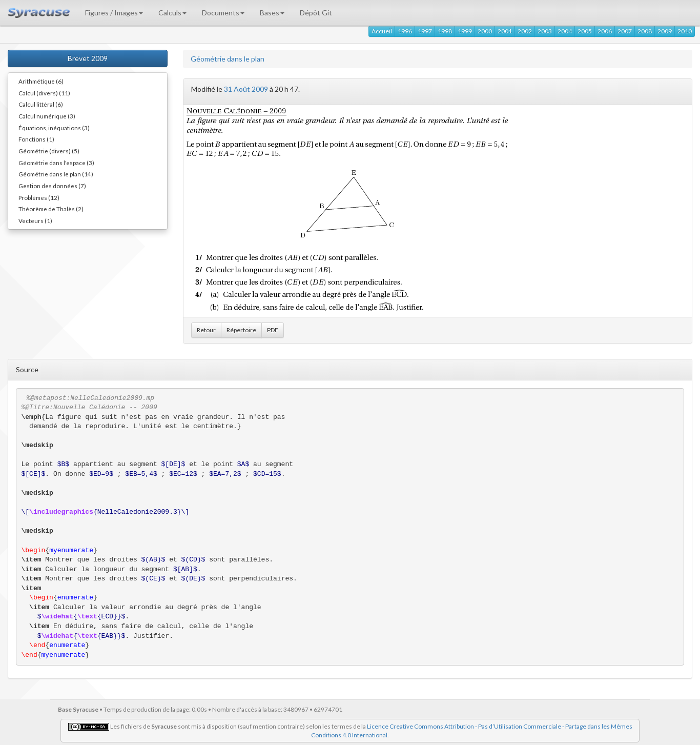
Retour (206, 330)
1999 (465, 31)
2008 (645, 31)
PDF (273, 330)
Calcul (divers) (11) (44, 93)
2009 (665, 31)
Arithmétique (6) (41, 81)
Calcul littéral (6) (41, 104)
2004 (565, 31)
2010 (685, 31)
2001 (505, 31)
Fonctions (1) (36, 139)
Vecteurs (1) (35, 220)
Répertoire (241, 330)
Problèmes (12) (39, 197)
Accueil (382, 31)
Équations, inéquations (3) (54, 128)
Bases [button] (272, 13)
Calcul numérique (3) (47, 116)
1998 (445, 31)
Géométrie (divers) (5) (49, 151)
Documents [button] (223, 13)
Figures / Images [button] (114, 13)
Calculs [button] (172, 13)
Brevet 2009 (88, 58)
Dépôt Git (316, 13)
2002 (525, 31)
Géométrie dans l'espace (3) (56, 163)
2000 (485, 31)
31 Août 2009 (246, 89)
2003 (545, 31)
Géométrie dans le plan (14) (56, 174)
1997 (425, 31)
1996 (405, 31)
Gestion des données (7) (52, 186)
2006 (605, 31)
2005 (585, 31)
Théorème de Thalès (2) (51, 209)
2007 (625, 31)
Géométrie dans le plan (228, 59)
